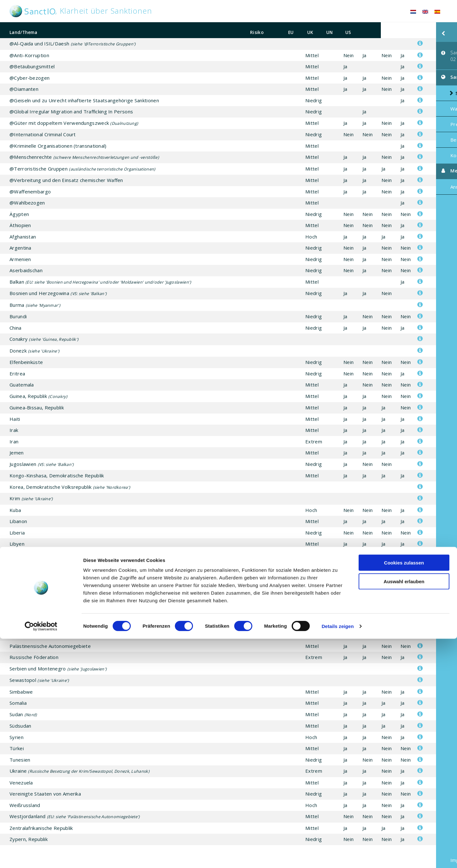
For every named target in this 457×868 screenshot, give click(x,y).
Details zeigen (338, 855)
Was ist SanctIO (413, 101)
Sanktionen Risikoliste (412, 83)
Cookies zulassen (404, 792)
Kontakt (404, 148)
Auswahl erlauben (404, 811)
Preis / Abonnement (418, 117)
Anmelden (406, 179)
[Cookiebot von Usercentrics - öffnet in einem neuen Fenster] (41, 856)
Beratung (406, 132)
